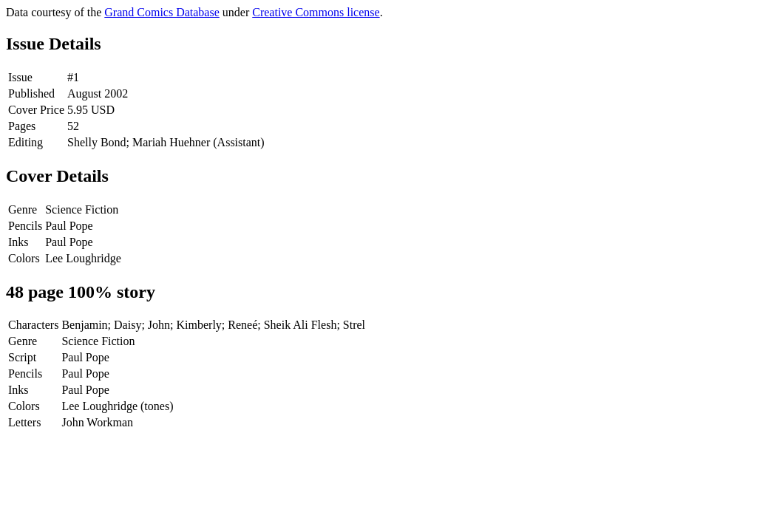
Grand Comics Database (162, 12)
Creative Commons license (316, 12)
